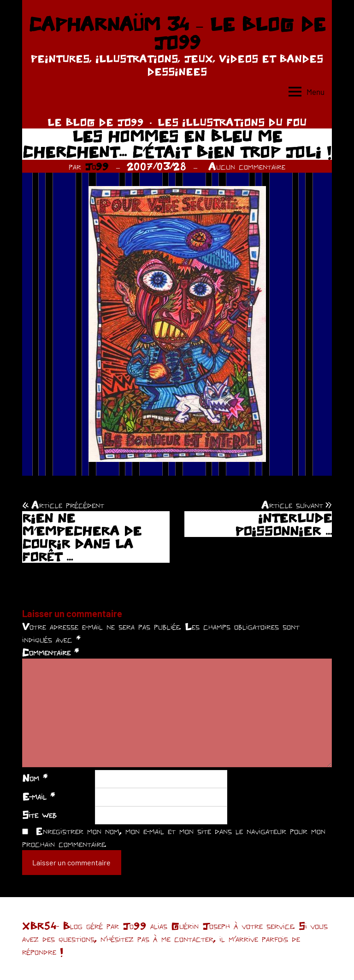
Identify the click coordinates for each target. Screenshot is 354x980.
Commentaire (50, 652)
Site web (39, 815)
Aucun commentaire (247, 166)
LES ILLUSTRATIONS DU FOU (232, 122)
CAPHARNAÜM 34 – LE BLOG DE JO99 (177, 33)
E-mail (38, 796)
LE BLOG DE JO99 (96, 122)
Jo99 (97, 166)
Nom (35, 778)
